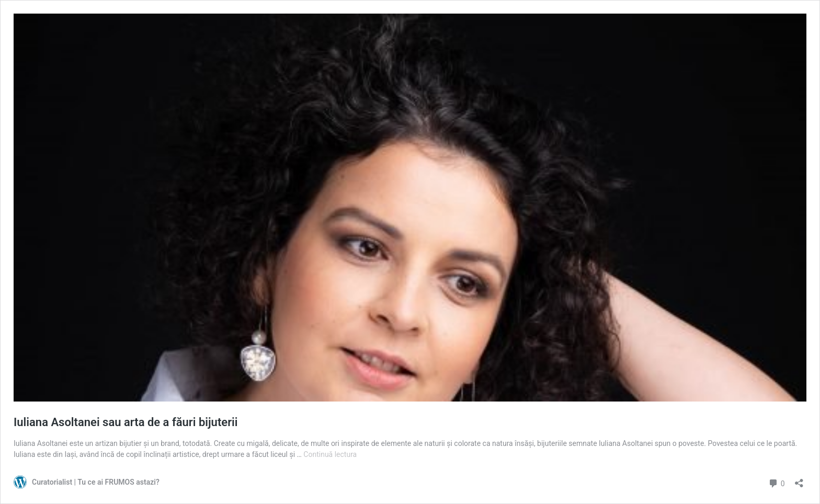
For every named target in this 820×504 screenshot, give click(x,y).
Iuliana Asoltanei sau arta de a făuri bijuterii (126, 422)
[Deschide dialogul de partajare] (799, 480)
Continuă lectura (330, 454)
